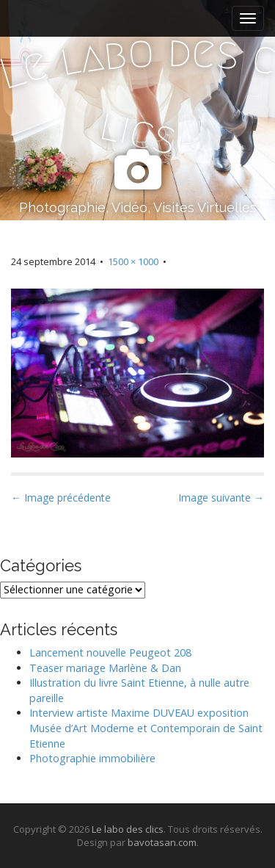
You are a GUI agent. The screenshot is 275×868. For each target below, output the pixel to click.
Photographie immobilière (92, 758)
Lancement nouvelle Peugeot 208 (110, 652)
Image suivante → (221, 498)
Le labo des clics (128, 829)
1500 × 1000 (133, 261)
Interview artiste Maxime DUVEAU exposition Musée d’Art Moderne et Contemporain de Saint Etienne (146, 728)
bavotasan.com (162, 842)
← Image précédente (61, 498)
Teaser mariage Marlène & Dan (105, 668)
